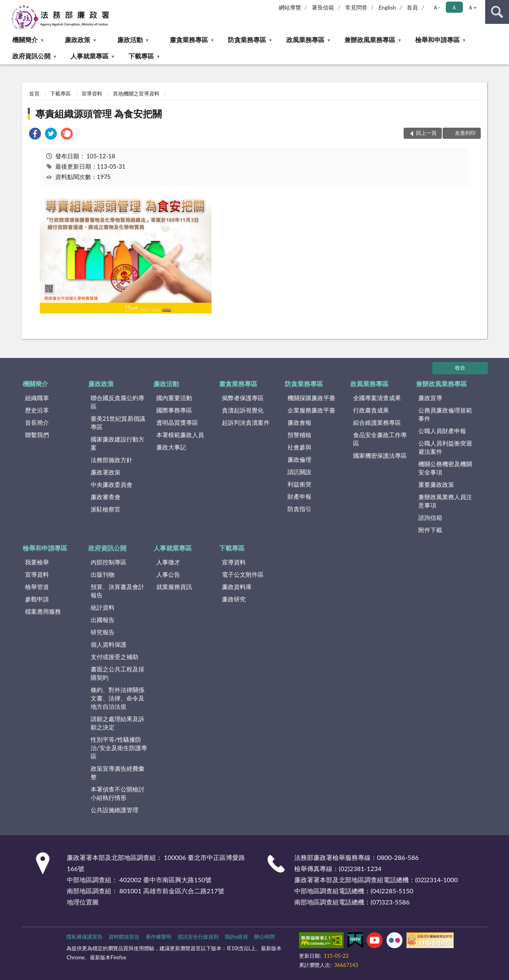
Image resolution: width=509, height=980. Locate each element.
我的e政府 (236, 937)
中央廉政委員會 (112, 484)
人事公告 (168, 574)
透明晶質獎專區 (177, 422)
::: (6, 6)
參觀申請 (37, 599)
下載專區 (141, 56)
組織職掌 (37, 398)
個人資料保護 (109, 644)
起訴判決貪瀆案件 (246, 422)
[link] (35, 135)
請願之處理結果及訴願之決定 (118, 723)
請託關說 (299, 472)
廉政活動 (130, 40)
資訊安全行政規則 (198, 937)
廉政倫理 (299, 459)
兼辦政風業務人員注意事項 (445, 501)
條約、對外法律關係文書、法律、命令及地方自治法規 (118, 698)
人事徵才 (168, 562)
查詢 (497, 12)
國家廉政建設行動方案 (118, 443)
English (387, 7)
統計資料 (103, 607)
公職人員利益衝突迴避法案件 (445, 447)
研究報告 (103, 632)
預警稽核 (299, 435)
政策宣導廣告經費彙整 (118, 773)
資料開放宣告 (124, 937)
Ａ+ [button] (472, 7)
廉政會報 (299, 422)
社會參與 (299, 447)
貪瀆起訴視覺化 (243, 410)
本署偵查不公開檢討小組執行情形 (118, 793)
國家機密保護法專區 (380, 455)
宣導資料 (92, 93)
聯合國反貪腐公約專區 (118, 402)
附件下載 (430, 530)
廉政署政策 (106, 472)
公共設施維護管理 (115, 810)
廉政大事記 (171, 447)
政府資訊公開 (31, 56)
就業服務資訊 (174, 587)
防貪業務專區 (247, 40)
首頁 (412, 7)
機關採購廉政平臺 (311, 398)
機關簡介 (25, 40)
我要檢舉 (37, 562)
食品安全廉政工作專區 (380, 439)
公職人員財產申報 (442, 431)
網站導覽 (290, 7)
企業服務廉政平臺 (311, 410)
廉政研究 (234, 599)
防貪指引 (299, 509)
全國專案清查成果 (377, 398)
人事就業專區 (89, 56)
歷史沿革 (37, 410)
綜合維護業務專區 (377, 422)
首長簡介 (37, 422)
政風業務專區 (305, 40)
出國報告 (103, 620)
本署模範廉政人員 (180, 435)
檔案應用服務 (43, 611)
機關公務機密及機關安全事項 (445, 468)
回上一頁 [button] (426, 133)
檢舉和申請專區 (437, 40)
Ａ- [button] (436, 7)
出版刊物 (103, 574)
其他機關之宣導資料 (136, 93)
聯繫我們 (37, 435)
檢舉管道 (37, 587)
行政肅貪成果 (371, 410)
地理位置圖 (83, 902)
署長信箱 (323, 7)
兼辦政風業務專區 (370, 40)
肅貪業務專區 (189, 40)
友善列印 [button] (465, 133)
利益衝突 (299, 484)
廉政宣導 (430, 398)
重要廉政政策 (436, 484)
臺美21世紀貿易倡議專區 (118, 423)
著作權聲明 (158, 937)
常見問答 (356, 7)
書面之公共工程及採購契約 (118, 673)
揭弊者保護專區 (243, 398)
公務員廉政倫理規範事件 (445, 414)
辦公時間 (264, 937)
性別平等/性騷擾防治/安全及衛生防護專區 (119, 748)
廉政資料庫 (237, 587)
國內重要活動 (174, 398)
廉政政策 (78, 40)
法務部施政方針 (112, 460)
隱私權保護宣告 (85, 937)
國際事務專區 (174, 410)
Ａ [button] (454, 7)
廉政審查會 (106, 497)
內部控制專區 (109, 562)
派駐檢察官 (106, 509)
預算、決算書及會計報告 (118, 591)
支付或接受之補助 (115, 657)
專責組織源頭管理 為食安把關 (99, 114)
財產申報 (299, 496)
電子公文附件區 (243, 574)
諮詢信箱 (430, 517)
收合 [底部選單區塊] (460, 367)
